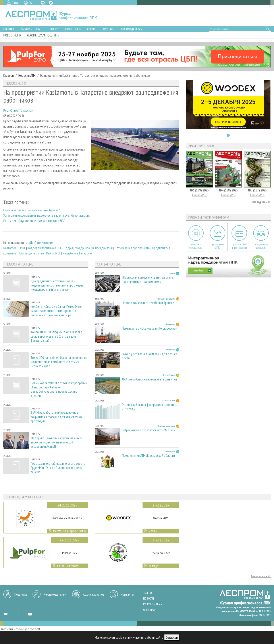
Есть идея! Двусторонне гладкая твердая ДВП (34, 221)
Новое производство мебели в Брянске (148, 303)
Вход (15, 3)
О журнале (107, 29)
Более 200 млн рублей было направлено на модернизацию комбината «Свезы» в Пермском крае (59, 362)
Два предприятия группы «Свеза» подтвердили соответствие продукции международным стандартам (57, 285)
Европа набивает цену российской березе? (32, 210)
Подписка (21, 594)
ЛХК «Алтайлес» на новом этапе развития (149, 379)
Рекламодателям (131, 29)
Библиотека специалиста (196, 246)
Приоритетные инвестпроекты (239, 246)
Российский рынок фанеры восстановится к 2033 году (151, 407)
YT (30, 614)
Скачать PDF (199, 195)
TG (51, 3)
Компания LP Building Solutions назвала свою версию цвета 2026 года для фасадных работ (56, 336)
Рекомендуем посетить (43, 35)
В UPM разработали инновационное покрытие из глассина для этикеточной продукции (57, 417)
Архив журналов (94, 594)
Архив (91, 29)
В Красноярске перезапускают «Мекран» (148, 430)
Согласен (172, 637)
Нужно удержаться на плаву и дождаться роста (150, 356)
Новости (52, 29)
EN (30, 3)
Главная (9, 29)
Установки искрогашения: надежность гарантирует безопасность (47, 215)
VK (43, 3)
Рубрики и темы (30, 29)
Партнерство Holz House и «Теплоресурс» (149, 328)
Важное (148, 593)
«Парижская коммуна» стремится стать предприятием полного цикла (148, 279)
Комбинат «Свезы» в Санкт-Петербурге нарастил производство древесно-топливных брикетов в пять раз (56, 311)
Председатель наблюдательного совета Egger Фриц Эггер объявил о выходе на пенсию (58, 468)
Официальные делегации (261, 246)
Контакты (127, 594)
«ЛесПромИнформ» (41, 243)
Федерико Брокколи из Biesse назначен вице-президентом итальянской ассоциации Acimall (57, 442)
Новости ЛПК (12, 35)
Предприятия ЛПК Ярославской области (148, 456)
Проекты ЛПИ (73, 29)
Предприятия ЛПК (218, 246)
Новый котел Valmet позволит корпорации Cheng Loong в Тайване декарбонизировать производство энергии (59, 389)
